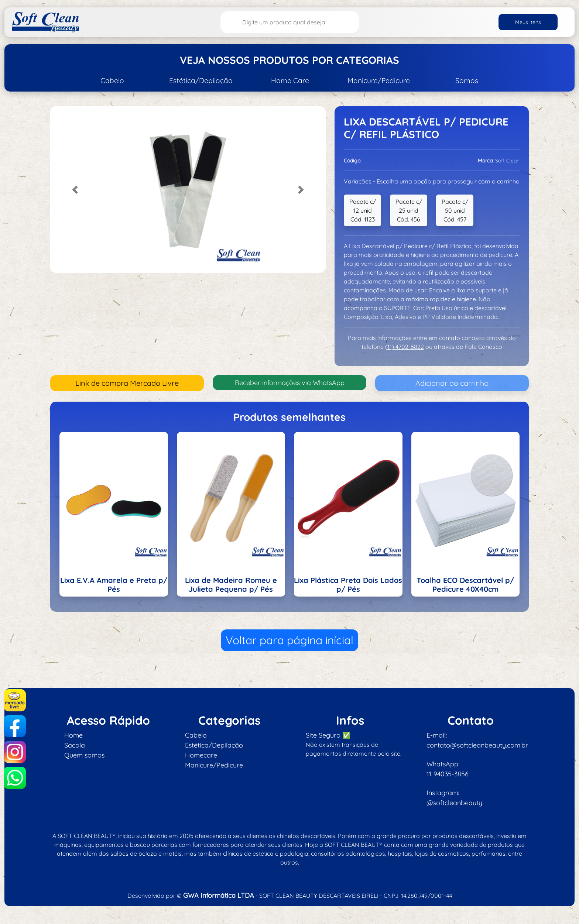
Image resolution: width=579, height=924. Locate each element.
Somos (467, 80)
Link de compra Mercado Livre (127, 383)
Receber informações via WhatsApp (290, 383)
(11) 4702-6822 (405, 347)
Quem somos (84, 755)
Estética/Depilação (201, 80)
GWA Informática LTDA (219, 895)
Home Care (290, 80)
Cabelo (112, 80)
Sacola (75, 745)
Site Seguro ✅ (328, 735)
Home (73, 735)
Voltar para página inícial (289, 640)
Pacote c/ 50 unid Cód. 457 (455, 210)
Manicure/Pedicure (379, 80)
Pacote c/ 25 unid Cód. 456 (409, 210)
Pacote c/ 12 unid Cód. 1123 (363, 210)
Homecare (201, 755)
